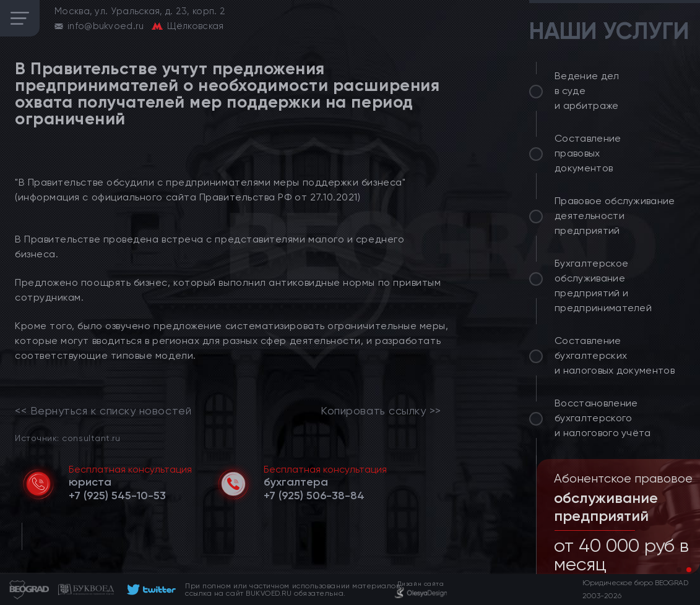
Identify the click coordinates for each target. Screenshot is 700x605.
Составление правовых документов (588, 153)
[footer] (149, 590)
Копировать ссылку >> (381, 411)
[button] (679, 570)
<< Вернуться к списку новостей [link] (103, 411)
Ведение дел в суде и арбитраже (587, 91)
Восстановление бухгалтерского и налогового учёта (603, 418)
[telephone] (117, 496)
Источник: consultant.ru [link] (67, 438)
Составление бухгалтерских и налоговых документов (615, 355)
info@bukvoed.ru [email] (106, 26)
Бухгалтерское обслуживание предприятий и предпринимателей (603, 285)
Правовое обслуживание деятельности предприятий (615, 216)
